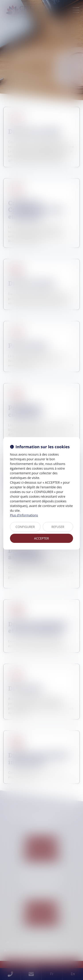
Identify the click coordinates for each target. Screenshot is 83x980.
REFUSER (58, 527)
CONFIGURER (25, 527)
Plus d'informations (24, 515)
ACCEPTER (41, 538)
